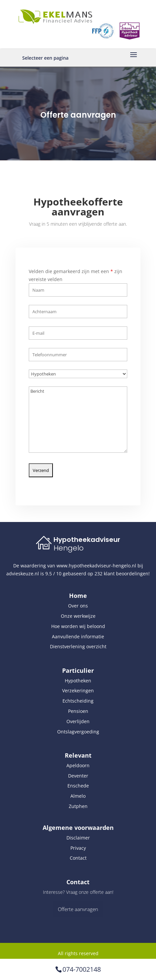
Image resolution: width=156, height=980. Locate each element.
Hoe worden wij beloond (78, 626)
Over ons (78, 606)
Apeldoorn (78, 765)
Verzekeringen (78, 691)
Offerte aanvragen (78, 909)
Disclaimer (78, 838)
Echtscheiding (78, 701)
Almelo (78, 796)
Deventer (78, 776)
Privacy (78, 848)
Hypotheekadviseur (87, 540)
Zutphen (78, 806)
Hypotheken (78, 681)
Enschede (78, 786)
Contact (78, 858)
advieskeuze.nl (23, 574)
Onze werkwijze (78, 616)
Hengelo (69, 548)
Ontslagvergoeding (78, 732)
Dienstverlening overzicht (78, 646)
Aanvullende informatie (78, 636)
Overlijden (78, 721)
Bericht (78, 407)
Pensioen (78, 711)
